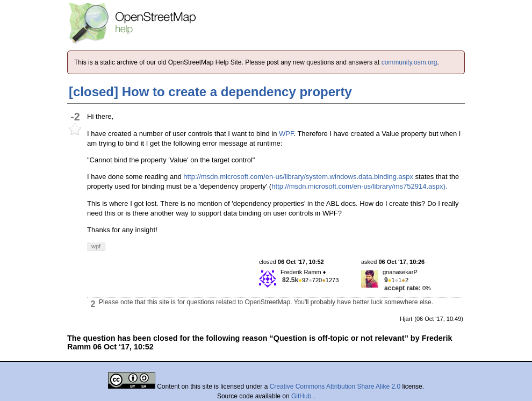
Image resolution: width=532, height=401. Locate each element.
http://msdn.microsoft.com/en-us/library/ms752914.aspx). (359, 186)
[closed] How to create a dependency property (210, 92)
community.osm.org (409, 62)
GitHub (302, 396)
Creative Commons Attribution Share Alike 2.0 (335, 386)
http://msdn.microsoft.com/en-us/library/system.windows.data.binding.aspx (298, 177)
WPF (286, 134)
